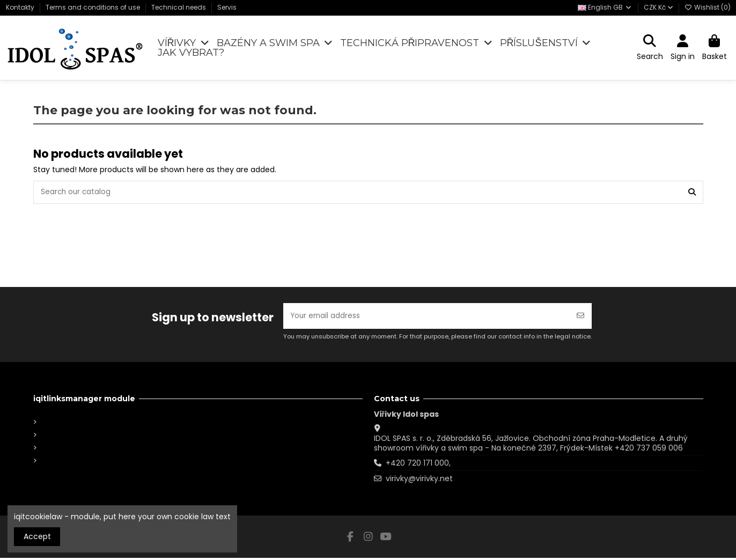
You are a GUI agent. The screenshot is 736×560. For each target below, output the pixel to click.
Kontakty (21, 7)
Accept (37, 536)
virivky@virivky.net (419, 481)
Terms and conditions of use (94, 7)
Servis (227, 7)
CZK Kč (658, 7)
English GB (605, 7)
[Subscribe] (580, 317)
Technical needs (179, 7)
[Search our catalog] (692, 193)
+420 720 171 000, (418, 465)
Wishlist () (708, 7)
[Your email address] (426, 317)
